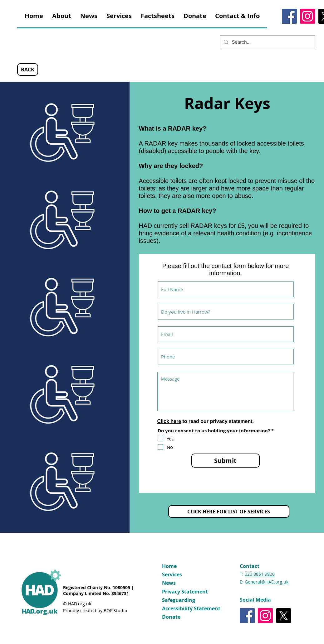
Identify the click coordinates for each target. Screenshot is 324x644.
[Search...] (267, 42)
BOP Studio (115, 610)
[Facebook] (289, 16)
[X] (283, 616)
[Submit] (226, 461)
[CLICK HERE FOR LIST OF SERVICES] (229, 512)
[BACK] (28, 70)
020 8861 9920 (260, 574)
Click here (169, 421)
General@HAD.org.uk (267, 582)
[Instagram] (307, 16)
